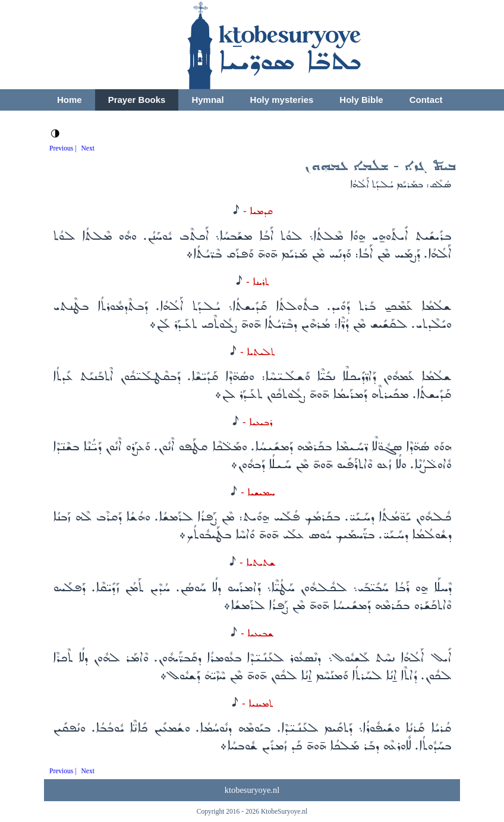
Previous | (63, 148)
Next (88, 148)
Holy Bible (361, 100)
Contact (426, 100)
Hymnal (207, 100)
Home (70, 100)
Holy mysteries (282, 100)
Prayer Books (137, 100)
